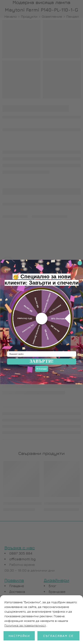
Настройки (19, 636)
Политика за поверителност (25, 625)
